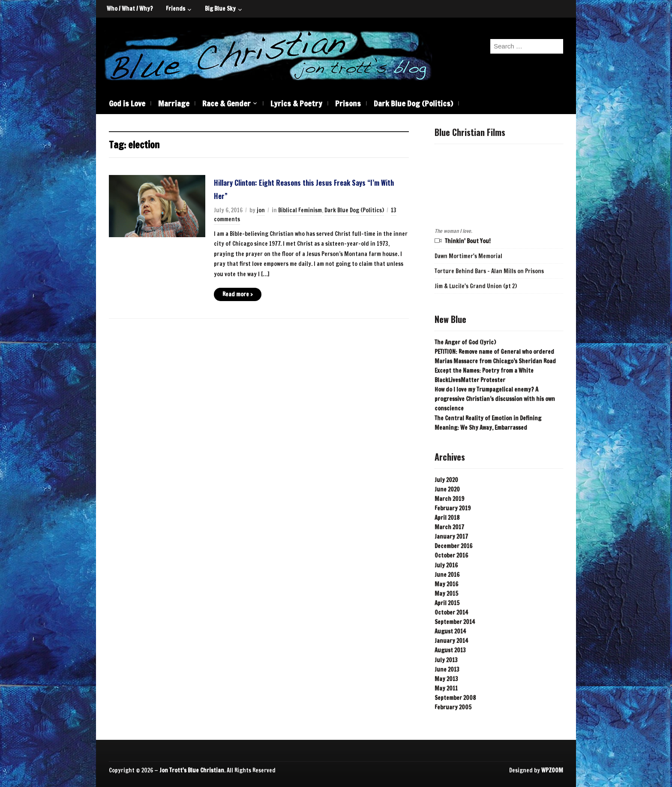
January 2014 (451, 641)
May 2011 (446, 688)
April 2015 (447, 603)
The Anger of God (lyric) (465, 342)
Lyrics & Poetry (296, 103)
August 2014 (450, 631)
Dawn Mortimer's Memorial (468, 256)
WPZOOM (552, 770)
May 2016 (446, 584)
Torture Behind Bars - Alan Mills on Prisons (489, 271)
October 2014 (451, 612)
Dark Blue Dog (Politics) (413, 103)
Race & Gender (226, 103)
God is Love (127, 103)
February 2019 (453, 508)
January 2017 (451, 537)
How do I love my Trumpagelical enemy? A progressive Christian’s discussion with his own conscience (495, 399)
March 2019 (449, 499)
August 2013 (450, 650)
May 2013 (446, 679)
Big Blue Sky (220, 9)
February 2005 (453, 707)
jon (261, 210)
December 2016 (453, 546)
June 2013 (447, 669)
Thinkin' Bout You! (468, 241)
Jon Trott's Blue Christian (192, 770)
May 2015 (446, 594)
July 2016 (446, 565)
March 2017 (449, 527)
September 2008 (455, 698)
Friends (175, 9)
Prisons (348, 103)
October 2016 (451, 555)
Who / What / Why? (130, 9)
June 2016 (447, 575)
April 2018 (447, 518)
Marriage (174, 103)
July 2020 (446, 480)
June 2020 (447, 489)
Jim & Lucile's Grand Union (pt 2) (476, 286)
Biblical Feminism (300, 210)
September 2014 (455, 622)
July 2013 (446, 660)
